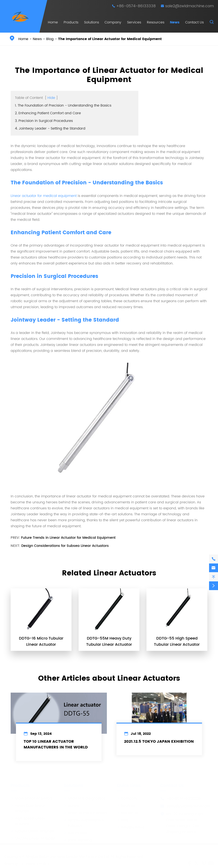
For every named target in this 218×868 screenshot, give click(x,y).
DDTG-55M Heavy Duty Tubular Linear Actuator (109, 641)
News (175, 22)
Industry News (131, 827)
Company (113, 22)
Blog (50, 39)
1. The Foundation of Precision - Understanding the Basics (63, 105)
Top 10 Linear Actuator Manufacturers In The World (56, 744)
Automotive (75, 833)
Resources (156, 22)
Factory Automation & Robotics (84, 823)
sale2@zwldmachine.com (189, 6)
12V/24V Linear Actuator (33, 838)
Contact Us (194, 22)
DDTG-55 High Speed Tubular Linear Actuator (177, 641)
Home (53, 22)
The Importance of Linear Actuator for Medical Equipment (110, 39)
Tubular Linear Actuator (32, 831)
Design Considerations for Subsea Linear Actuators (65, 546)
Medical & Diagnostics (84, 798)
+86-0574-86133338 (136, 6)
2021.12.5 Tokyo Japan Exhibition (159, 742)
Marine (71, 805)
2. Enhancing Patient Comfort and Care (48, 113)
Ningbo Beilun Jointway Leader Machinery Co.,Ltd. (68, 856)
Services (134, 22)
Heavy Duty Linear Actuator (28, 808)
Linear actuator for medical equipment (44, 196)
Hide (51, 98)
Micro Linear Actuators (32, 798)
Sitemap (11, 864)
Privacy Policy (38, 864)
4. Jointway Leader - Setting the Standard (50, 129)
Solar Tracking (78, 840)
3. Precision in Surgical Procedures (44, 121)
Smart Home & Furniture (86, 813)
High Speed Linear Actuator (28, 821)
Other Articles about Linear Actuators (109, 679)
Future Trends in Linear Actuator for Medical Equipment (68, 538)
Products (71, 22)
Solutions (92, 22)
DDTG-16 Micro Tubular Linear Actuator (41, 641)
